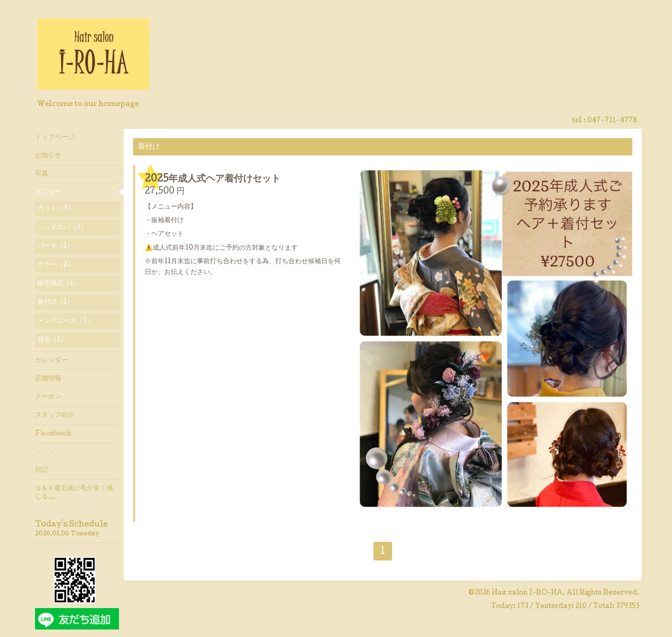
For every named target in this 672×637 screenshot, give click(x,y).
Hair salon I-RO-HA (527, 593)
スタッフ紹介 (55, 415)
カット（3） (56, 209)
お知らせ (48, 156)
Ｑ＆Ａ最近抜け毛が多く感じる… (74, 493)
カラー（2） (56, 265)
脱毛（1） (52, 340)
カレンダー (51, 361)
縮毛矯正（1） (59, 284)
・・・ (45, 452)
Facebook (53, 434)
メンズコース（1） (65, 321)
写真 (42, 174)
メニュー (48, 192)
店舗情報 (48, 379)
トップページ (55, 138)
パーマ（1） (55, 246)
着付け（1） (55, 302)
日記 (42, 470)
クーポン (48, 397)
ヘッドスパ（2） (62, 228)
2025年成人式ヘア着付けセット (213, 180)
